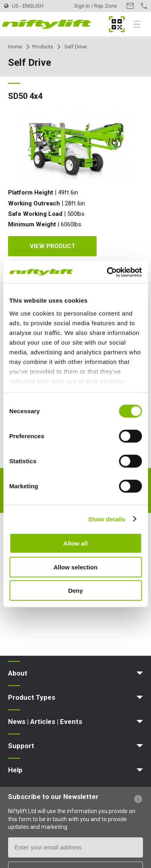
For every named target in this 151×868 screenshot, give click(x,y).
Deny (75, 591)
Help (15, 770)
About (18, 673)
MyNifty (117, 24)
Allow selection (75, 567)
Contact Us (130, 6)
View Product (53, 246)
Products (43, 47)
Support (21, 746)
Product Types (32, 697)
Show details (107, 519)
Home (15, 47)
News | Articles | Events (45, 722)
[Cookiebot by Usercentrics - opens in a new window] (108, 272)
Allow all (75, 543)
